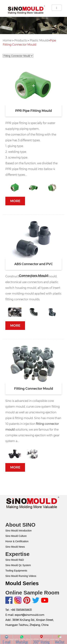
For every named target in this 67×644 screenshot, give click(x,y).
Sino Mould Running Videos (21, 576)
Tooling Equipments (16, 571)
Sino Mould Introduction (18, 531)
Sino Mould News (15, 547)
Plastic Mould (39, 40)
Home (7, 40)
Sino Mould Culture (16, 536)
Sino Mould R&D (15, 560)
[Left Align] (57, 8)
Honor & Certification (17, 541)
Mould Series (22, 583)
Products (21, 40)
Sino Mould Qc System (18, 565)
